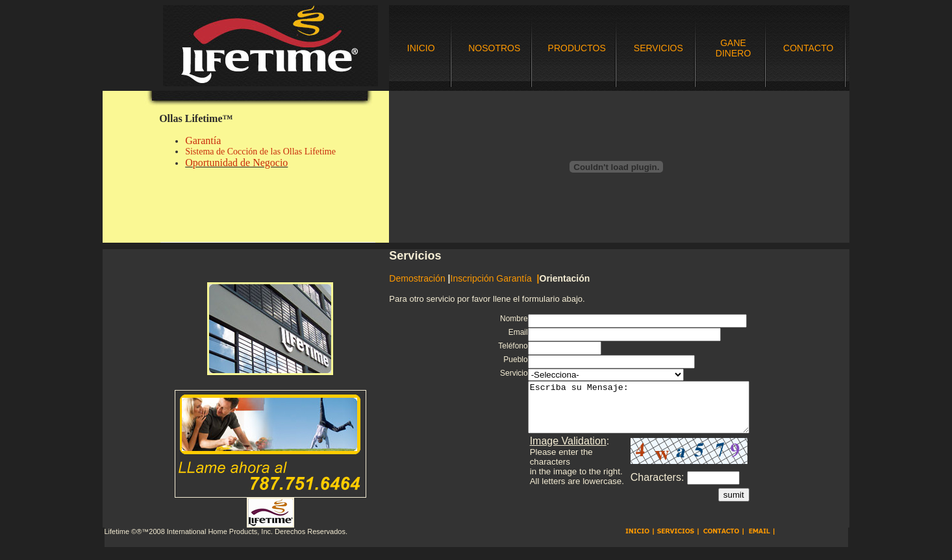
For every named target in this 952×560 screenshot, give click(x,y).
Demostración (417, 278)
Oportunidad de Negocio (236, 163)
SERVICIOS (658, 48)
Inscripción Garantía (494, 278)
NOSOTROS (494, 48)
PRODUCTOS (577, 48)
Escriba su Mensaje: (634, 412)
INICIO (421, 48)
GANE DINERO (733, 48)
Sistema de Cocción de (227, 152)
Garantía (203, 140)
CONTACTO (808, 48)
